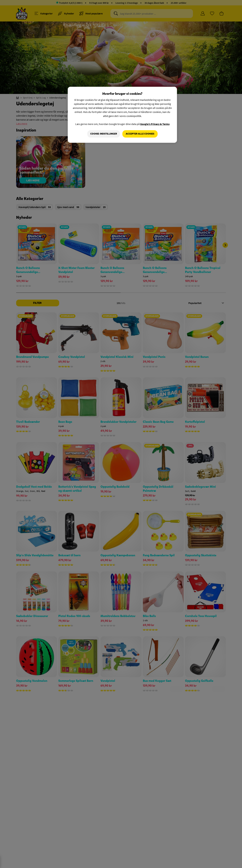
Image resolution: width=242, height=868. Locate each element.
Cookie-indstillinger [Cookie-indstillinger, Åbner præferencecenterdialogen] (104, 134)
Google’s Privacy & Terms (155, 124)
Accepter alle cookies (140, 134)
